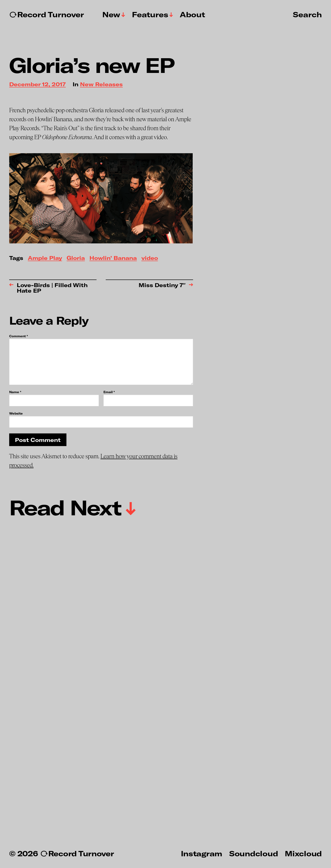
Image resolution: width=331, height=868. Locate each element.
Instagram (202, 853)
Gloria (76, 258)
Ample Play (45, 258)
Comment (19, 336)
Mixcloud (303, 853)
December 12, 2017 (37, 85)
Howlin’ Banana (113, 258)
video (150, 258)
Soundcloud (254, 853)
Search (307, 14)
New (111, 14)
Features (150, 14)
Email (109, 392)
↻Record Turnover (47, 14)
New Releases (101, 85)
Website (16, 413)
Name (15, 392)
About (192, 14)
